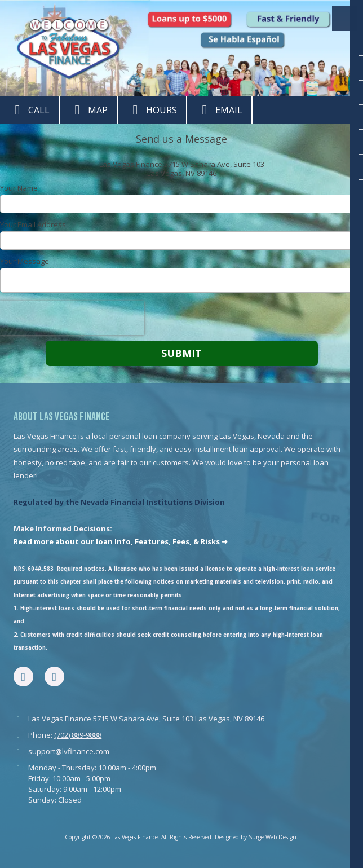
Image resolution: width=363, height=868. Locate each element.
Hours (152, 110)
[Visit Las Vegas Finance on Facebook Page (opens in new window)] (23, 677)
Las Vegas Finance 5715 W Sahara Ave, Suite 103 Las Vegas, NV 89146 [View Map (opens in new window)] (146, 719)
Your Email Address (33, 224)
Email (219, 110)
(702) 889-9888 (78, 735)
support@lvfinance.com (69, 751)
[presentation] (72, 318)
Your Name (19, 188)
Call (29, 110)
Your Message (25, 261)
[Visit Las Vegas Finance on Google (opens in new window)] (54, 677)
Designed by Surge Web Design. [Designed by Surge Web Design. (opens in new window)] (256, 837)
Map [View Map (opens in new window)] (88, 110)
